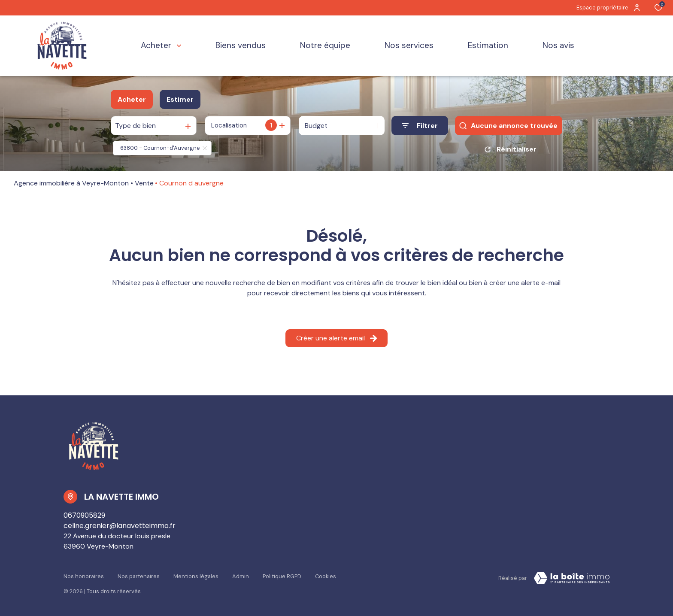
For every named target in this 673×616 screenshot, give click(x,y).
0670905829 (84, 515)
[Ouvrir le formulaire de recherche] (420, 126)
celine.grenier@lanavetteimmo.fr (120, 526)
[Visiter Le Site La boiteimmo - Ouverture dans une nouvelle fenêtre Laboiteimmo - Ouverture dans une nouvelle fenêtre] (572, 578)
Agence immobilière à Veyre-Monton (71, 183)
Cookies (326, 576)
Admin (241, 576)
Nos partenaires (139, 576)
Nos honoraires (84, 576)
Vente (144, 183)
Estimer (180, 99)
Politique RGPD (282, 576)
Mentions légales (196, 576)
